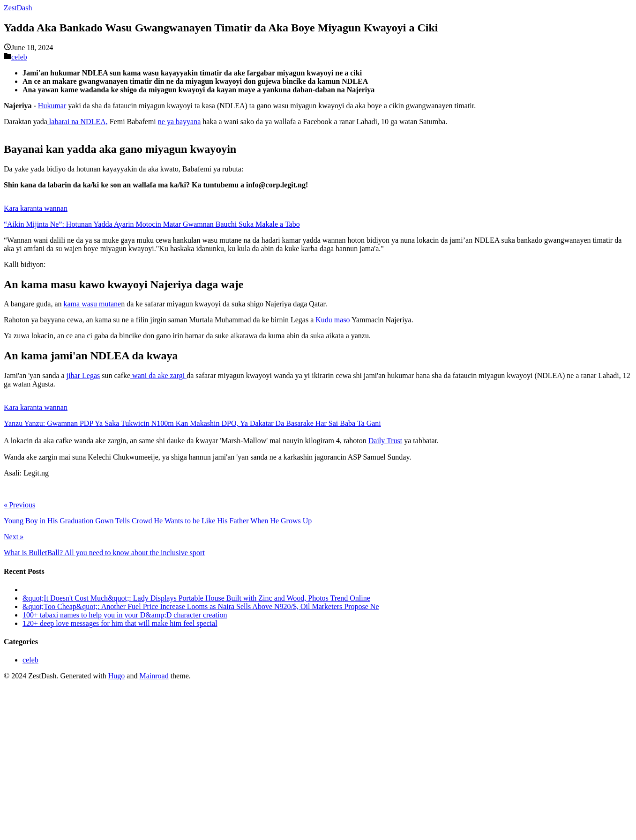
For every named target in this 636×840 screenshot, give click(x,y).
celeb (19, 57)
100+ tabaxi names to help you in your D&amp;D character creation (125, 615)
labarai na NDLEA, (78, 122)
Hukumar (52, 106)
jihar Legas (83, 375)
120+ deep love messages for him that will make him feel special (120, 623)
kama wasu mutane (93, 304)
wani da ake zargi (158, 375)
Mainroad (154, 676)
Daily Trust (385, 441)
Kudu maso (333, 320)
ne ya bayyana (180, 122)
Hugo (117, 676)
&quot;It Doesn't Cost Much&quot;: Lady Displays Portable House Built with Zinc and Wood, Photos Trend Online (196, 598)
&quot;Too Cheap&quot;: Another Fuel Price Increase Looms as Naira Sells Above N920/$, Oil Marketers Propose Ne (201, 606)
